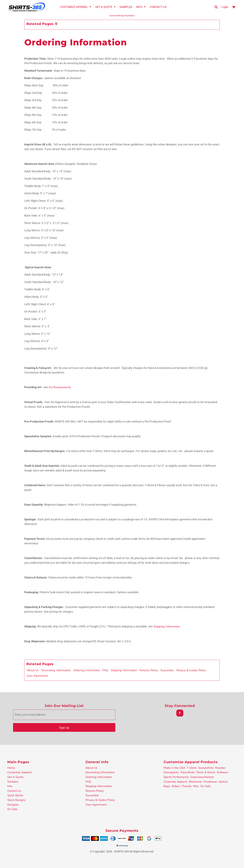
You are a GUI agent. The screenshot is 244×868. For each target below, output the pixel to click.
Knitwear (223, 772)
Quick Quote (15, 795)
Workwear (195, 782)
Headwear (210, 782)
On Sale (12, 809)
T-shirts (192, 768)
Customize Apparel (19, 772)
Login (225, 7)
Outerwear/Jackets (202, 777)
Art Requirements (60, 387)
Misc (196, 786)
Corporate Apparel (175, 782)
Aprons (223, 782)
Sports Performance (176, 777)
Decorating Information (56, 670)
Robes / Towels (182, 786)
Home (112, 16)
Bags (167, 786)
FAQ (105, 670)
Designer (13, 805)
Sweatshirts (206, 768)
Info (10, 786)
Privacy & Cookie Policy (191, 670)
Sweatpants (171, 772)
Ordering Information (87, 670)
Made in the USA (174, 768)
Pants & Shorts (206, 772)
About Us (33, 670)
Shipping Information (167, 626)
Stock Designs (16, 800)
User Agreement (37, 676)
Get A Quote (15, 777)
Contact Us (14, 791)
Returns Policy (149, 670)
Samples (13, 782)
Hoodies (220, 768)
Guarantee (167, 670)
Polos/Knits (188, 772)
